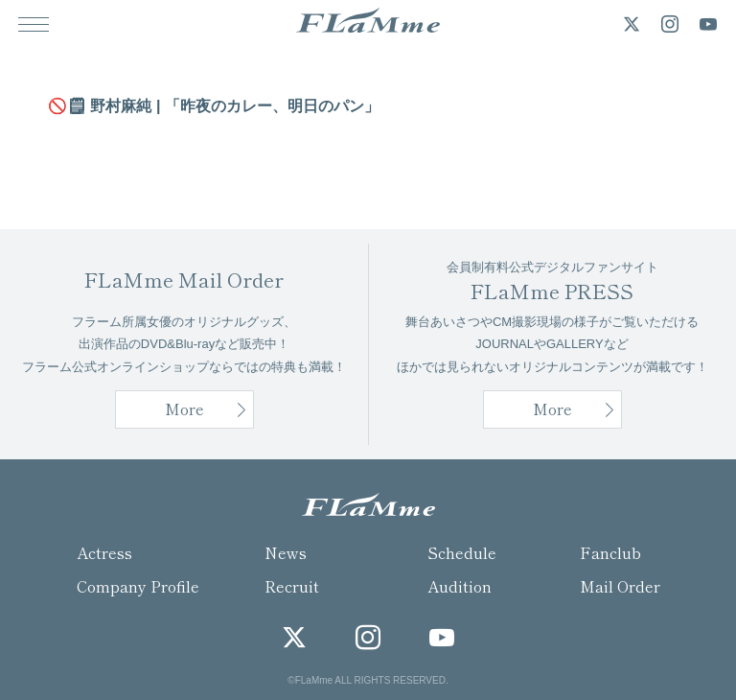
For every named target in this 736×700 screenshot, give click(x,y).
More (552, 408)
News (286, 552)
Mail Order (620, 586)
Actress (104, 552)
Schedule (462, 552)
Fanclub (610, 552)
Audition (460, 586)
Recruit (292, 586)
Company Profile (138, 586)
